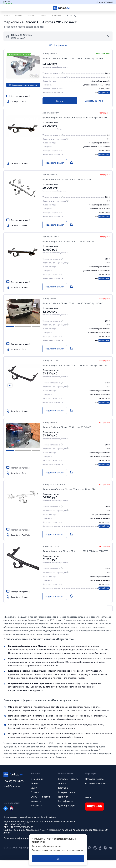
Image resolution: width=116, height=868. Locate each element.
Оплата (62, 784)
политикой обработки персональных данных (53, 853)
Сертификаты (66, 802)
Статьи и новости (40, 798)
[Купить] (60, 101)
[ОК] (58, 859)
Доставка (63, 789)
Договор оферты (67, 807)
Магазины (36, 807)
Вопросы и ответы (68, 780)
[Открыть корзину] (108, 8)
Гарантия (63, 798)
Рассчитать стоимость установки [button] (23, 85)
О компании (37, 780)
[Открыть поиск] (14, 8)
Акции (34, 784)
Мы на (89, 798)
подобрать (104, 93)
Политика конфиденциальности (21, 839)
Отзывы (35, 793)
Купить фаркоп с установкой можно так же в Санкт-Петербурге (30, 818)
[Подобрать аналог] (55, 163)
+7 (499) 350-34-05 (104, 2)
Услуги (34, 789)
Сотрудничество (94, 780)
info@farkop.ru (12, 787)
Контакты (36, 802)
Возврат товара (67, 793)
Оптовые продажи (95, 784)
